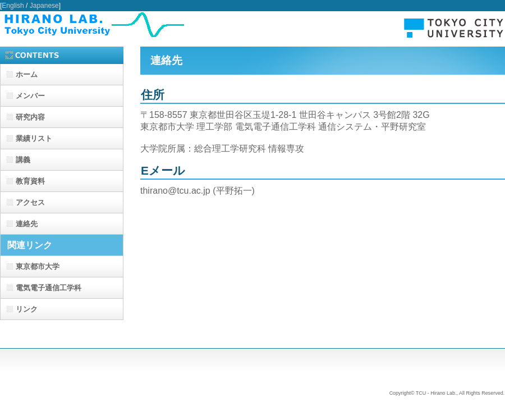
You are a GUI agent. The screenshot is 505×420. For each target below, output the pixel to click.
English (13, 6)
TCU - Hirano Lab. (252, 25)
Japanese (44, 6)
